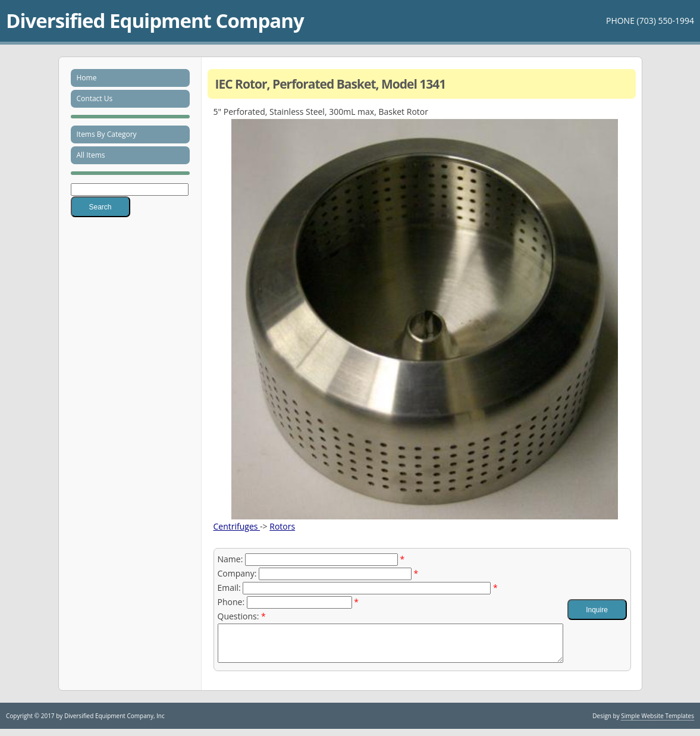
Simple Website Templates (657, 723)
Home (87, 78)
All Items (91, 155)
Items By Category (107, 134)
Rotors (282, 526)
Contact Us (95, 98)
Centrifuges (237, 526)
